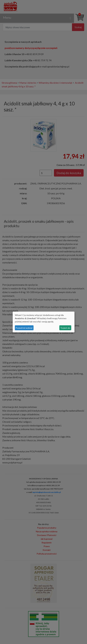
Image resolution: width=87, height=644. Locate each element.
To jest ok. (65, 328)
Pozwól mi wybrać (24, 328)
